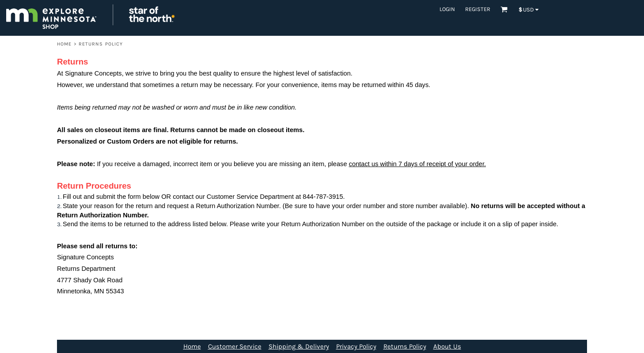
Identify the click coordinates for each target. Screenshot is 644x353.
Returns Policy (405, 346)
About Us (447, 346)
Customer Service (235, 346)
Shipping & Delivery (299, 346)
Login (447, 9)
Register (478, 9)
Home (64, 44)
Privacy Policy (356, 346)
